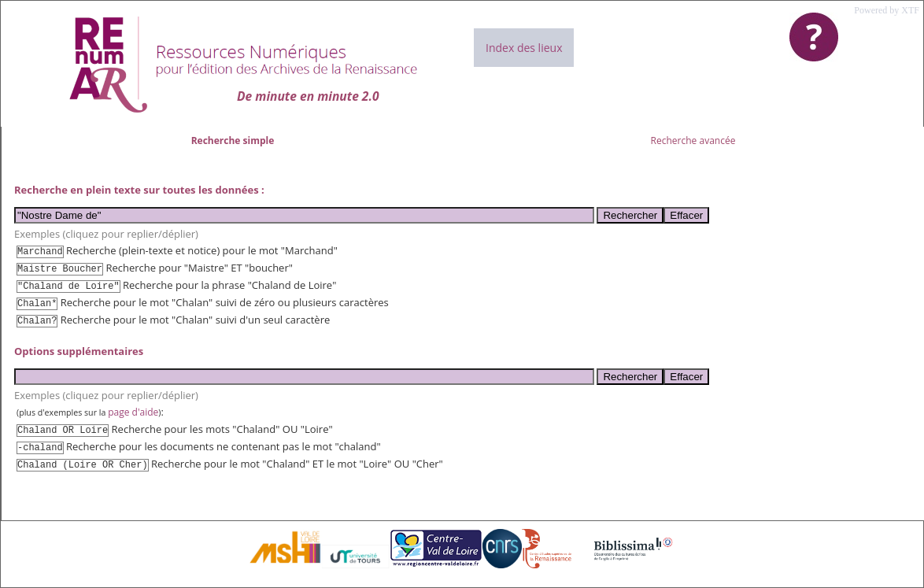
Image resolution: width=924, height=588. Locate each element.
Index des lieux (524, 48)
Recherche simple (233, 141)
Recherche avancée (693, 141)
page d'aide (133, 412)
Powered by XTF (887, 10)
